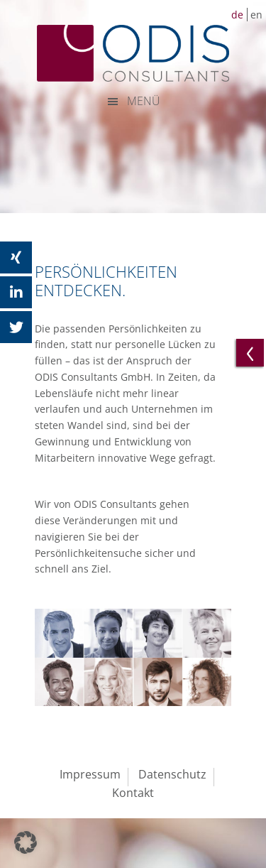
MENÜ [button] (144, 101)
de (237, 15)
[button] (26, 842)
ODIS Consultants (133, 53)
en (256, 15)
